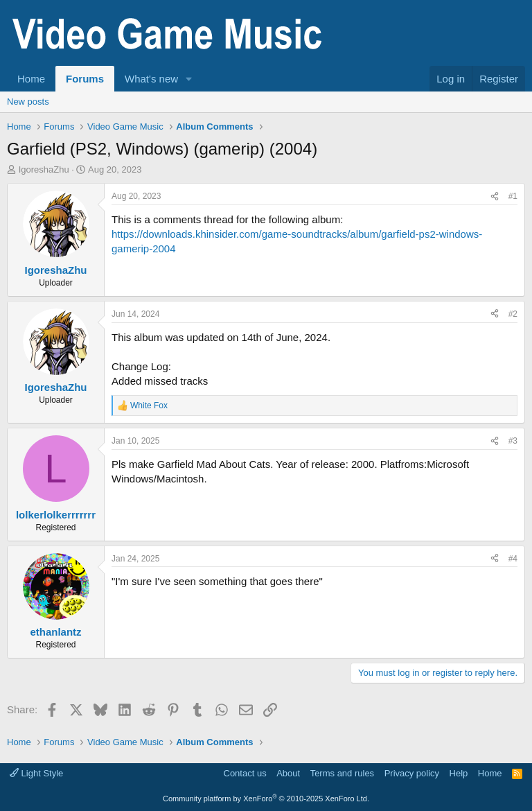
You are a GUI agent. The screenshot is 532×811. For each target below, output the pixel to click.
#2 (513, 314)
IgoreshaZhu (44, 169)
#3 (513, 441)
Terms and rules (342, 773)
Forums (85, 79)
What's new (151, 79)
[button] (189, 79)
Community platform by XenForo (266, 799)
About (288, 773)
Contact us (245, 773)
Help (459, 773)
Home (31, 79)
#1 (513, 196)
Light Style (36, 773)
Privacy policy (412, 773)
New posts (28, 102)
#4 (513, 559)
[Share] (495, 197)
